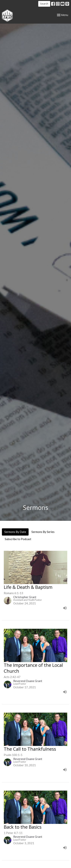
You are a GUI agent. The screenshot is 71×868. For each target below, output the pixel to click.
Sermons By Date (15, 532)
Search (44, 4)
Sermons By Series (43, 532)
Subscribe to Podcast (18, 539)
